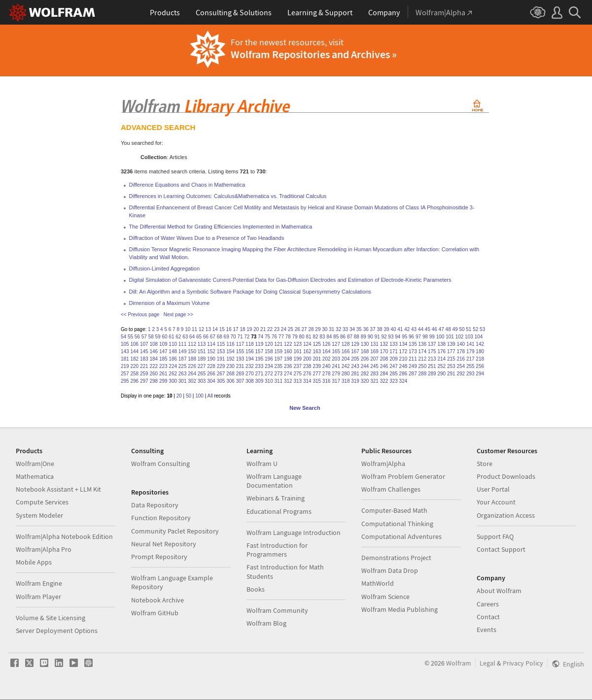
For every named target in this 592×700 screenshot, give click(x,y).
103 (469, 337)
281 (355, 374)
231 (240, 366)
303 (202, 381)
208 (384, 359)
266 (211, 374)
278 (327, 374)
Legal (488, 663)
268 (230, 374)
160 (288, 351)
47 (441, 329)
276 (307, 374)
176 (441, 351)
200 (307, 359)
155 (240, 351)
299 (163, 381)
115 (221, 344)
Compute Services (42, 502)
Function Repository (161, 518)
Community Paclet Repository (175, 531)
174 (423, 351)
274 (288, 374)
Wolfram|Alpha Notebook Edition (64, 536)
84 (329, 337)
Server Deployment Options (57, 631)
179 (470, 351)
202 (327, 359)
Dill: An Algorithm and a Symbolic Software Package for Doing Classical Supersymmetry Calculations (250, 292)
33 (345, 329)
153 (221, 351)
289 (432, 374)
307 (240, 381)
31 (331, 329)
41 (400, 329)
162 (307, 351)
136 (423, 344)
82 (315, 337)
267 (221, 374)
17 (235, 329)
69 (226, 337)
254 (461, 366)
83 (322, 337)
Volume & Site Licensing (51, 618)
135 (413, 344)
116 (230, 344)
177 (451, 351)
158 (269, 351)
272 (269, 374)
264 (192, 374)
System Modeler (39, 515)
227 (202, 366)
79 (295, 337)
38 (380, 329)
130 (365, 344)
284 (384, 374)
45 (428, 329)
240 (327, 366)
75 (267, 337)
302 (192, 381)
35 (359, 329)
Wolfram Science (385, 597)
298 (154, 381)
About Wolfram (499, 591)
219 (125, 366)
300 (173, 381)
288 (423, 374)
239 (317, 366)
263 (183, 374)
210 (403, 359)
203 (336, 359)
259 (144, 374)
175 (432, 351)
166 (346, 351)
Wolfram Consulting (160, 464)
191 (221, 359)
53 (482, 329)
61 (171, 337)
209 (394, 359)
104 (479, 337)
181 (125, 359)
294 (480, 374)
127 (336, 344)
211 (413, 359)
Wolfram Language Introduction (294, 533)
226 (192, 366)
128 (346, 344)
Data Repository (155, 505)
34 (352, 329)
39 (386, 329)
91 (377, 337)
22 (270, 329)
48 (448, 329)
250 (423, 366)
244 (365, 366)
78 (288, 337)
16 (229, 329)
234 (269, 366)
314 (307, 381)
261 (163, 374)
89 (364, 337)
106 (134, 344)
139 (451, 344)
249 (413, 366)
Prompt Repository (159, 557)
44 (421, 329)
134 (403, 344)
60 (164, 337)
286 (403, 374)
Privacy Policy (523, 663)
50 (462, 329)
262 (173, 374)
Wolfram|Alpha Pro (44, 549)
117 (240, 344)
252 (441, 366)
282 (365, 374)
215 (451, 359)
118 (250, 344)
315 (317, 381)
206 (365, 359)
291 (451, 374)
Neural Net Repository (164, 544)
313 (297, 381)
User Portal (493, 489)
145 (144, 351)
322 (384, 381)
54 (123, 337)
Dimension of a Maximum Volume (170, 303)
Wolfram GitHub (155, 613)
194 (250, 359)
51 (469, 329)
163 (317, 351)
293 (470, 374)
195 (260, 359)
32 (338, 329)
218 (480, 359)
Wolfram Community (277, 610)
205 (355, 359)
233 (260, 366)
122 (288, 344)
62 (178, 337)
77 (281, 337)
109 (163, 344)
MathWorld (378, 583)
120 (269, 344)
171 (394, 351)
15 (222, 329)
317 (336, 381)
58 (151, 337)
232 (250, 366)
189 (202, 359)
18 (242, 329)
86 (343, 337)
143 (125, 351)
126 (327, 344)
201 (317, 359)
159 (279, 351)
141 (470, 344)
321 (374, 381)
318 (346, 381)
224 (173, 366)
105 (125, 344)
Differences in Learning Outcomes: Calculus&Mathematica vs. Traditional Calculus (228, 196)
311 (279, 381)
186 (173, 359)
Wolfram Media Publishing (400, 609)
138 (441, 344)
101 (450, 337)
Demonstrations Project (396, 558)
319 (355, 381)
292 (461, 374)
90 (370, 337)
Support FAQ (495, 536)
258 (134, 374)
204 (346, 359)
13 (208, 329)
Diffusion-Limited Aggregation (165, 268)
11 (194, 329)
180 (480, 351)
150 (192, 351)
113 (202, 344)
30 (325, 329)
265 (202, 374)
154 (230, 351)
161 (297, 351)
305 (221, 381)
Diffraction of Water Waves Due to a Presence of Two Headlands (207, 238)
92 (384, 337)
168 (365, 351)
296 (134, 381)
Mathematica (35, 476)
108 (154, 344)
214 (441, 359)
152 (211, 351)
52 (475, 329)
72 (247, 337)
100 (440, 337)
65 (199, 337)
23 (277, 329)
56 (137, 337)
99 (432, 337)
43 (414, 329)
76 (274, 337)
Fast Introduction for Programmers (277, 550)
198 (288, 359)
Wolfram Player (38, 597)
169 (374, 351)
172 (403, 351)
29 (318, 329)
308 (250, 381)
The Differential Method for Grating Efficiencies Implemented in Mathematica (221, 227)
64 (192, 337)
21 (263, 329)
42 (407, 329)
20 (256, 329)
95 (404, 337)
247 (394, 366)
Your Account (496, 502)
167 (355, 351)
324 (403, 381)
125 (317, 344)
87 (350, 337)
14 (215, 329)
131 (374, 344)
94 (398, 337)
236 (288, 366)
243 (355, 366)
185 (163, 359)
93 (391, 337)
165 (336, 351)
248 (403, 366)
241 (336, 366)
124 (307, 344)
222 (154, 366)
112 (192, 344)
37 (373, 329)
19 (249, 329)
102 (460, 337)
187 (183, 359)
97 (418, 337)
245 (374, 366)
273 (279, 374)
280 (346, 374)
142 (480, 344)
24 (284, 329)
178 (461, 351)
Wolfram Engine (39, 583)
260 (154, 374)
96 (411, 337)
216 (461, 359)
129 (355, 344)
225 (183, 366)
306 (230, 381)
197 (279, 359)
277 (317, 374)
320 (365, 381)
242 (346, 366)
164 (327, 351)
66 (206, 337)
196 (269, 359)
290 (441, 374)
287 (413, 374)
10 (188, 329)
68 (220, 337)
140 (461, 344)
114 (211, 344)
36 (366, 329)
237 (297, 366)
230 (230, 366)
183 (144, 359)
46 (435, 329)
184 (154, 359)
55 (130, 337)
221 (144, 366)
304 (211, 381)
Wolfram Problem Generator (403, 476)
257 (125, 374)
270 (250, 374)
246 (384, 366)
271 (260, 374)
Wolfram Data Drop (390, 570)
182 (134, 359)
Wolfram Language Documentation (274, 481)
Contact (488, 617)
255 (470, 366)
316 (327, 381)
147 (163, 351)
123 (297, 344)
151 (202, 351)
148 (173, 351)
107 (144, 344)
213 (432, 359)
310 (269, 381)
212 (423, 359)
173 (413, 351)
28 (311, 329)
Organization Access (506, 515)
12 (201, 329)
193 (240, 359)
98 (425, 337)
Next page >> (178, 315)
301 (183, 381)
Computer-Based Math (394, 510)
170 (384, 351)
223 (163, 366)
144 (134, 351)
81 (308, 337)
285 (394, 374)
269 (240, 374)
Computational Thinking (397, 524)
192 (230, 359)
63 (185, 337)
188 (192, 359)
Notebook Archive (157, 600)
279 (336, 374)
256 (480, 366)
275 (297, 374)
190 (211, 359)
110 (173, 344)
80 (302, 337)
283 (374, 374)
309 (260, 381)
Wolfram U (262, 464)
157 (260, 351)
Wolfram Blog (266, 623)
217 (470, 359)
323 (394, 381)
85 (336, 337)
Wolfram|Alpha (383, 464)
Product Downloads (506, 476)
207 (374, 359)
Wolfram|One (35, 464)
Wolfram (459, 663)
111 (183, 344)
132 (384, 344)
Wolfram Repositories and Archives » (314, 54)
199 (297, 359)
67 (213, 337)
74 (261, 337)
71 (240, 337)
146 (154, 351)
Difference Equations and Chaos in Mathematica (187, 185)
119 (260, 344)
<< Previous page (140, 315)
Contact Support (501, 549)
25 (291, 329)
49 (455, 329)
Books (256, 589)
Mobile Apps (34, 562)
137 (432, 344)
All (210, 396)
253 (451, 366)
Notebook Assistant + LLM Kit (58, 489)
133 (394, 344)
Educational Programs (279, 511)
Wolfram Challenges (391, 489)
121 (279, 344)
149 (183, 351)
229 (221, 366)
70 (233, 337)
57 (144, 337)
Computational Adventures (401, 536)
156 (250, 351)
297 (144, 381)
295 (125, 381)
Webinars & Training (276, 498)
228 (211, 366)
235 (279, 366)
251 (432, 366)
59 (158, 337)
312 (288, 381)
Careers (488, 604)
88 (357, 337)
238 (307, 366)
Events (487, 630)
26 (297, 329)
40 (393, 329)
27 (304, 329)
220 (134, 366)
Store (485, 464)
